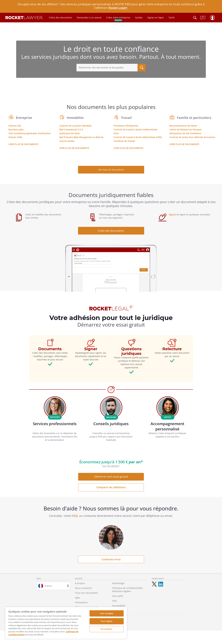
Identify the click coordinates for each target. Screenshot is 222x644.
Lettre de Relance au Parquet (185, 129)
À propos (80, 583)
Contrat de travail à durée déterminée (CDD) (138, 137)
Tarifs (172, 17)
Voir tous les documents (111, 170)
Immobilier (75, 118)
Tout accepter (107, 613)
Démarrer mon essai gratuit (111, 477)
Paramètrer (107, 629)
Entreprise (24, 118)
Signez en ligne (156, 17)
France (48, 586)
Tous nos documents (86, 593)
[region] (66, 623)
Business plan (16, 129)
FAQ (75, 516)
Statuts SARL (16, 137)
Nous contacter (83, 588)
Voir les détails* (111, 466)
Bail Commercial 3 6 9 (71, 129)
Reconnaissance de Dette (183, 126)
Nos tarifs (118, 596)
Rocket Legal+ (118, 8)
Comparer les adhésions (111, 487)
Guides (139, 17)
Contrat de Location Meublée (76, 126)
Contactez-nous (111, 559)
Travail (126, 118)
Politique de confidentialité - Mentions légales (128, 590)
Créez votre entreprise (118, 19)
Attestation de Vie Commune (185, 133)
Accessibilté (119, 606)
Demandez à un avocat (89, 17)
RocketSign (118, 583)
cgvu (77, 598)
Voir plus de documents (23, 144)
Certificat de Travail (124, 141)
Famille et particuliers (194, 118)
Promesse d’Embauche (126, 126)
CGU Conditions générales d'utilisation (30, 133)
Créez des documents (60, 17)
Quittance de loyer (70, 133)
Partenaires (81, 602)
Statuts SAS (15, 126)
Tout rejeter (107, 621)
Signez (172, 214)
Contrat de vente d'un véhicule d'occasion (192, 137)
